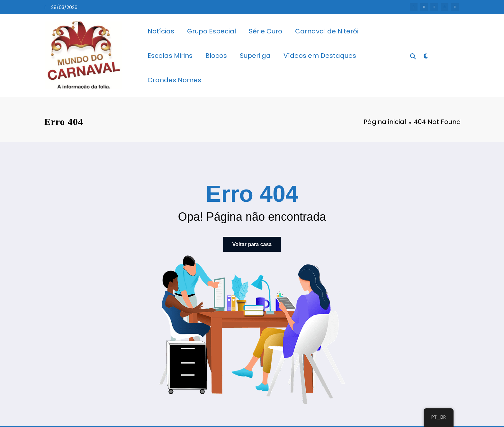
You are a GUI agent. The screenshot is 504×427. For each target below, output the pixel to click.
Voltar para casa (252, 244)
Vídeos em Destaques (320, 56)
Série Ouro (265, 31)
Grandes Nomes (174, 80)
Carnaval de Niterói (327, 31)
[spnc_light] (426, 55)
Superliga (255, 56)
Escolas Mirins (170, 56)
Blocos (216, 56)
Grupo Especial (212, 31)
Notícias (161, 31)
